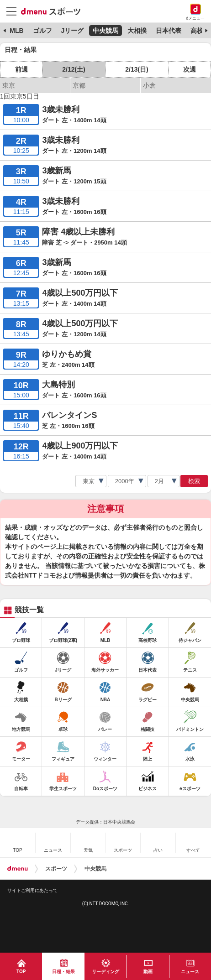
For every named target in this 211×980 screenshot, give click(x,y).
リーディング (105, 972)
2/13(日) (137, 69)
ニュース (190, 972)
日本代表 (169, 31)
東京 (9, 85)
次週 (190, 69)
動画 (148, 972)
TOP (21, 972)
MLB (16, 31)
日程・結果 (63, 972)
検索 (194, 481)
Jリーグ (72, 31)
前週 (21, 69)
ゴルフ (42, 31)
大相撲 (137, 31)
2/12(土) (74, 69)
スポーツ (56, 869)
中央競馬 (105, 31)
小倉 (149, 85)
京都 (79, 85)
